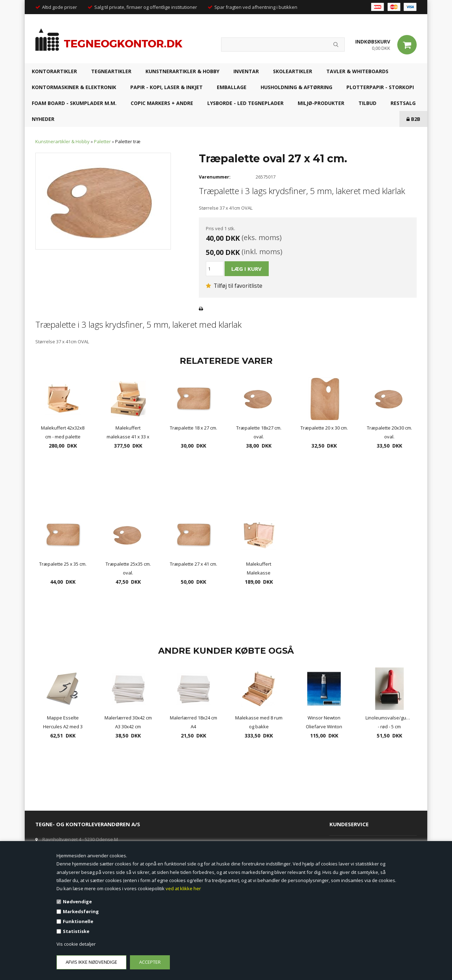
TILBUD (367, 103)
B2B (413, 119)
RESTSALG (403, 103)
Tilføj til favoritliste (234, 286)
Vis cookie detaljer (76, 944)
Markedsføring (81, 911)
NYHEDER (43, 119)
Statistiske (76, 931)
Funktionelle (78, 921)
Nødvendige (77, 902)
